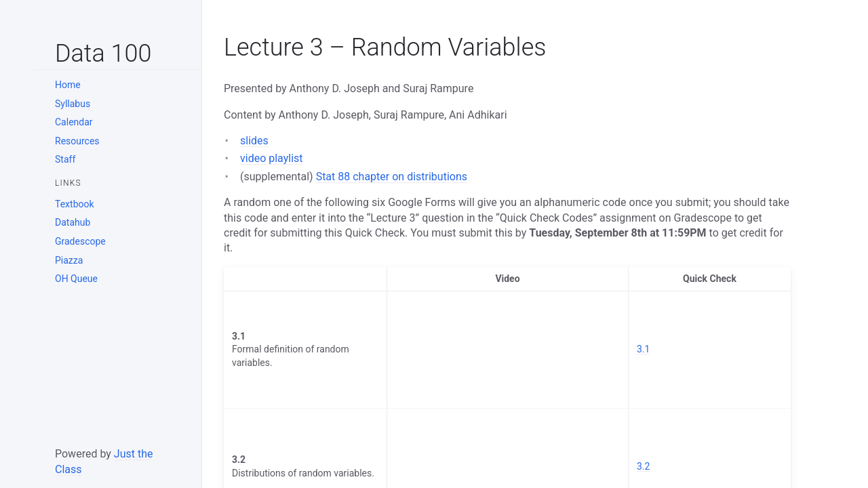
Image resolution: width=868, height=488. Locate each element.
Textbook (75, 204)
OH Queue (76, 279)
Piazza (69, 260)
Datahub (73, 222)
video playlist (272, 158)
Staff (65, 159)
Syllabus (73, 104)
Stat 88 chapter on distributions (392, 177)
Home (68, 85)
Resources (77, 141)
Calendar (74, 122)
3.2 (643, 466)
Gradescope (80, 241)
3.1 (643, 349)
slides (254, 141)
